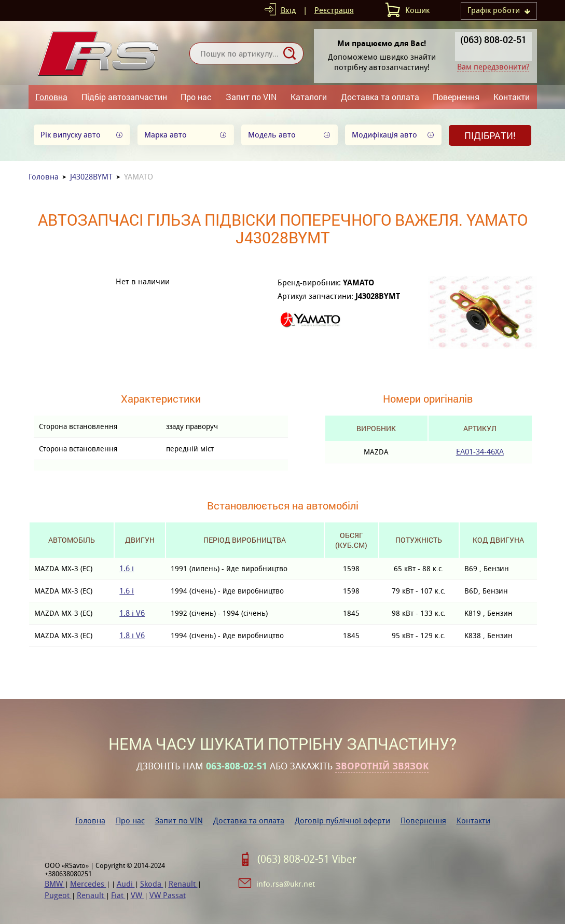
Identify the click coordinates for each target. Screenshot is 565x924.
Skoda (152, 884)
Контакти (512, 97)
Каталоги (309, 97)
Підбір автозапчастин (124, 97)
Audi (126, 884)
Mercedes (88, 884)
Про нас (196, 97)
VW (137, 895)
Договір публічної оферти (342, 820)
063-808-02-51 (237, 766)
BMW (55, 884)
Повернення (456, 97)
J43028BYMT (91, 177)
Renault (183, 884)
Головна (51, 97)
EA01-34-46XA (480, 452)
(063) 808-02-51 (493, 39)
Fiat (118, 895)
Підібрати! (490, 135)
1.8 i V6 (132, 613)
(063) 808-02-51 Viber (307, 859)
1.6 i (127, 568)
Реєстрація (334, 10)
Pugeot (58, 895)
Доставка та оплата (380, 97)
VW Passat (168, 895)
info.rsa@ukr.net (286, 884)
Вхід (288, 10)
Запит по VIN (251, 97)
